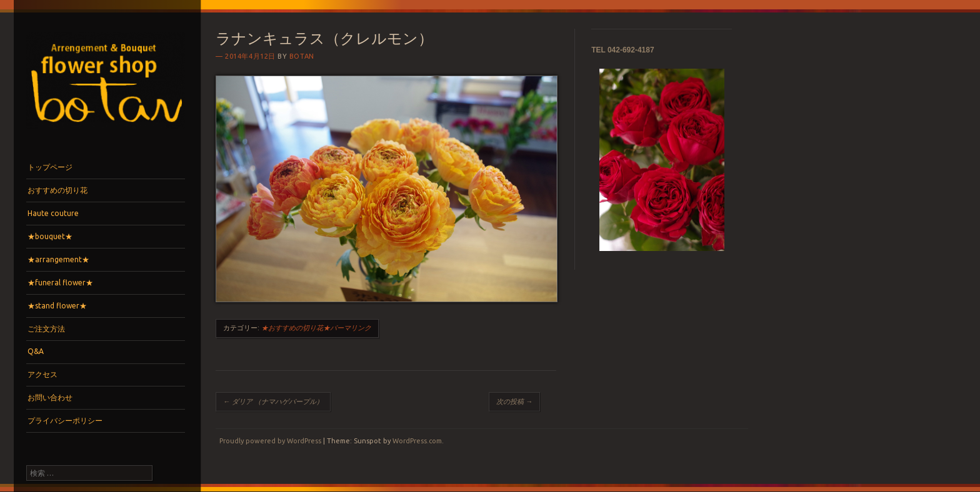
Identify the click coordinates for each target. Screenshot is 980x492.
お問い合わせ (50, 397)
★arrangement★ (58, 259)
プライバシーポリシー (65, 421)
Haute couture (53, 213)
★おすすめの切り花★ (296, 328)
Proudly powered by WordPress (270, 441)
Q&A (36, 351)
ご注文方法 (46, 329)
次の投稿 (514, 401)
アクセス (42, 374)
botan (302, 56)
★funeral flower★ (60, 283)
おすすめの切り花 (57, 190)
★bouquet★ (50, 236)
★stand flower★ (57, 306)
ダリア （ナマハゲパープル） (273, 401)
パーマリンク (351, 328)
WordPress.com (417, 441)
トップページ (50, 167)
